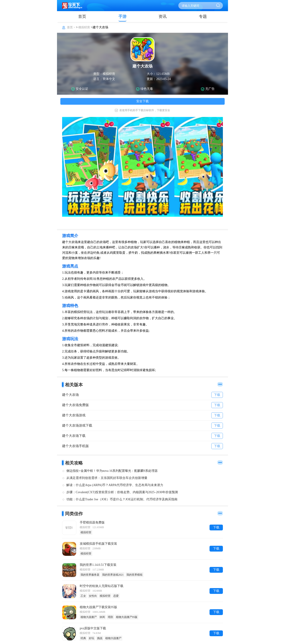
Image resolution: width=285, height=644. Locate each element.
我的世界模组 (134, 575)
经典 (83, 638)
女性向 (93, 596)
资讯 (163, 16)
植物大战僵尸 (89, 617)
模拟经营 (84, 27)
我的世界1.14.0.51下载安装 (98, 565)
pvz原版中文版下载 (93, 628)
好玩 (92, 638)
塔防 (110, 617)
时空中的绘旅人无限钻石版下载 (102, 586)
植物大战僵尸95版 (127, 617)
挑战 (100, 638)
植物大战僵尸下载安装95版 (98, 607)
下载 (216, 527)
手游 (122, 16)
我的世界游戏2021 (113, 575)
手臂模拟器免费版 (92, 522)
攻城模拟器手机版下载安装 (98, 544)
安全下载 (142, 101)
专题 (203, 16)
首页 (82, 16)
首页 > (71, 27)
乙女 (83, 596)
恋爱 (116, 596)
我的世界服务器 (90, 575)
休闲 (102, 617)
